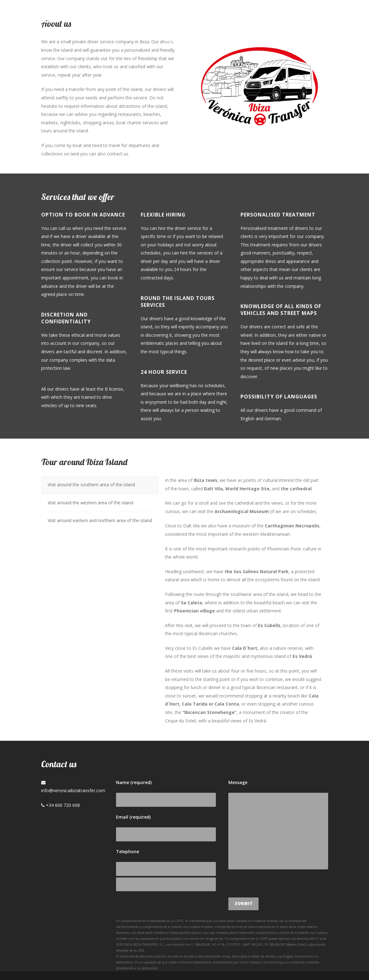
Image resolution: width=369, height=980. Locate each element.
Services (213, 40)
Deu (317, 40)
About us (178, 40)
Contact (271, 40)
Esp (297, 40)
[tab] (100, 485)
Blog (242, 40)
